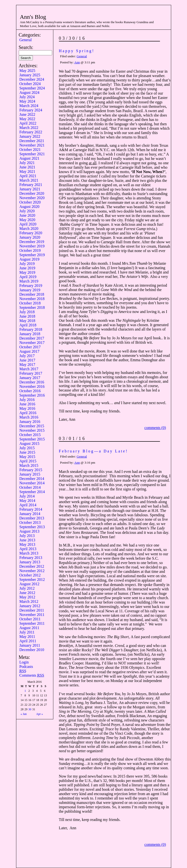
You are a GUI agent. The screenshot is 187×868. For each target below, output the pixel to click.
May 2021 (27, 171)
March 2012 (29, 601)
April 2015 (28, 461)
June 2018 (27, 316)
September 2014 (32, 492)
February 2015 (31, 470)
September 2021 (32, 154)
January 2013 (30, 562)
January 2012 (30, 606)
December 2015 (32, 426)
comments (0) (155, 428)
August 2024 (29, 93)
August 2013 (29, 531)
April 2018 (28, 325)
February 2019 (31, 286)
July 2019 (27, 264)
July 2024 (27, 97)
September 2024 (32, 88)
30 (30, 709)
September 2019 (32, 255)
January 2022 (30, 136)
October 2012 (30, 575)
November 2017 (32, 343)
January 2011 (30, 645)
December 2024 (32, 79)
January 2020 (30, 237)
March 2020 (29, 229)
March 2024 (29, 106)
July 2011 (27, 632)
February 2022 (31, 132)
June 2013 (27, 540)
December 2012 (32, 566)
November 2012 (32, 571)
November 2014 (32, 483)
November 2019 (32, 246)
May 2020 (27, 220)
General (26, 40)
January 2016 (30, 422)
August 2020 (29, 207)
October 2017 (30, 347)
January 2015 (30, 474)
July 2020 (27, 211)
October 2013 (30, 522)
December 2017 (32, 338)
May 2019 (27, 272)
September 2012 (32, 580)
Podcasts (26, 667)
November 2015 (32, 430)
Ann (77, 62)
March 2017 (29, 369)
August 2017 (29, 351)
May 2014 (27, 501)
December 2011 (32, 610)
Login (24, 662)
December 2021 (32, 141)
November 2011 (32, 615)
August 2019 (29, 259)
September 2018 (32, 307)
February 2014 (31, 509)
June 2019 (27, 268)
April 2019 (28, 277)
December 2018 (32, 294)
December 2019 (32, 242)
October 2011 (30, 619)
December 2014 (32, 479)
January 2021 (30, 189)
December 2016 (32, 382)
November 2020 (32, 198)
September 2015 (32, 439)
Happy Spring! (77, 51)
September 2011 (32, 623)
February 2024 (31, 110)
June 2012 (27, 593)
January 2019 (30, 290)
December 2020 (32, 193)
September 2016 (32, 395)
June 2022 (27, 114)
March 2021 (29, 180)
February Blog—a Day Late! (93, 451)
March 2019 (29, 281)
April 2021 (28, 176)
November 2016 (32, 386)
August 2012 (29, 584)
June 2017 (27, 360)
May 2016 (27, 408)
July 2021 (27, 163)
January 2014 (30, 514)
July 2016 (27, 400)
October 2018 (30, 303)
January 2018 (30, 334)
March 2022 (29, 128)
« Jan (24, 714)
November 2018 (32, 299)
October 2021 (30, 150)
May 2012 (27, 597)
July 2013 (27, 536)
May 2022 (27, 119)
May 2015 (27, 457)
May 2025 (27, 71)
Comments (32, 675)
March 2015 (29, 465)
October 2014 (30, 487)
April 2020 (28, 224)
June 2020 (27, 215)
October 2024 (30, 84)
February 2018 (31, 329)
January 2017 (30, 378)
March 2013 (29, 553)
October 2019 (30, 250)
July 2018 (27, 312)
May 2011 (27, 637)
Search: (26, 47)
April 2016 (28, 413)
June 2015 (27, 452)
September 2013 (32, 527)
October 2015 (30, 435)
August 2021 (29, 158)
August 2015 (29, 444)
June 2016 (27, 404)
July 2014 (27, 496)
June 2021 (27, 167)
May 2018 (27, 321)
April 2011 (28, 641)
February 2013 (31, 558)
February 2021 (31, 185)
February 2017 (31, 373)
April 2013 (28, 549)
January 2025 (30, 75)
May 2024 (27, 101)
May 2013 (27, 544)
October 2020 (30, 202)
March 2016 (29, 417)
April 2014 (28, 505)
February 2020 (31, 233)
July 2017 (27, 356)
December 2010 (32, 650)
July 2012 (27, 588)
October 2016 (30, 391)
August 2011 (29, 628)
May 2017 (27, 365)
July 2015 (27, 448)
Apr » (40, 714)
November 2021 (32, 145)
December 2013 (32, 518)
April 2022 (28, 123)
